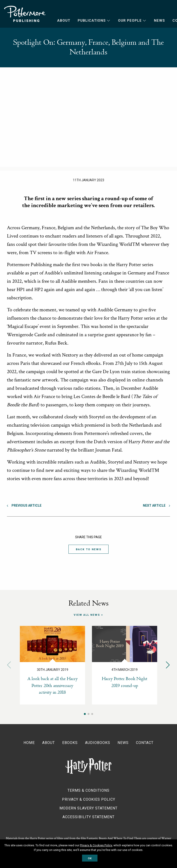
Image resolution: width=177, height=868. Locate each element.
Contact (145, 742)
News (159, 21)
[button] (168, 665)
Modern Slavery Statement (88, 808)
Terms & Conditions (88, 790)
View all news (87, 615)
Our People (130, 21)
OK (90, 858)
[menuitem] (60, 21)
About (64, 21)
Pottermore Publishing (25, 14)
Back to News (88, 549)
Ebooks (70, 742)
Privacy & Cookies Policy (89, 799)
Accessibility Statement (88, 817)
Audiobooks (98, 742)
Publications (92, 21)
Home (29, 742)
